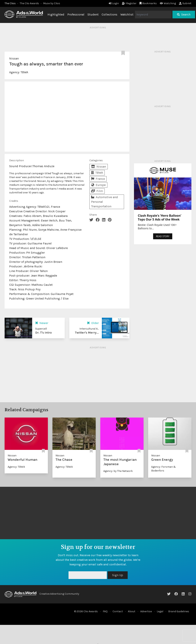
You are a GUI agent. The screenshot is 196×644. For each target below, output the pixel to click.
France (98, 179)
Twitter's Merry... (87, 333)
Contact (118, 611)
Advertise (146, 611)
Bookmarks (148, 3)
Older (93, 323)
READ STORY (163, 236)
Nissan (14, 58)
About (132, 611)
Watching (168, 3)
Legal (160, 611)
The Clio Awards (29, 3)
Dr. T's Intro (43, 333)
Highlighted (56, 14)
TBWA (24, 72)
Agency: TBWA (16, 467)
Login (114, 3)
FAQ (105, 611)
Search (184, 14)
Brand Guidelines (179, 611)
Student (93, 14)
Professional (76, 14)
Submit (185, 3)
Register (129, 3)
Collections (109, 14)
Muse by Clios (52, 3)
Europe (98, 185)
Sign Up (118, 575)
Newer (42, 323)
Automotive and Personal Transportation (105, 202)
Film (97, 191)
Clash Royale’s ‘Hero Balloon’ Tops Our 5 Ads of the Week (160, 217)
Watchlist (127, 14)
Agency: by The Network (118, 471)
